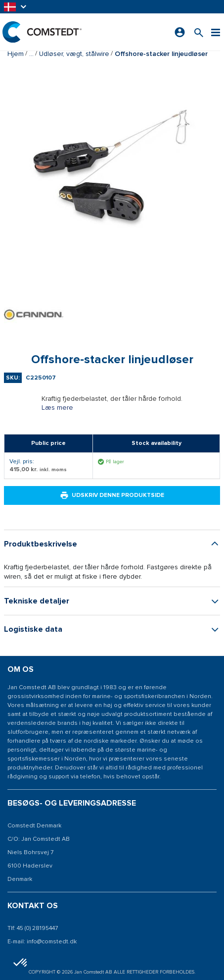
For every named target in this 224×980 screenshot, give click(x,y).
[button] (16, 7)
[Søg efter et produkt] (199, 32)
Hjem (16, 54)
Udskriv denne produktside (112, 495)
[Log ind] (180, 32)
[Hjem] (42, 32)
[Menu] (216, 32)
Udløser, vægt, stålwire (74, 54)
